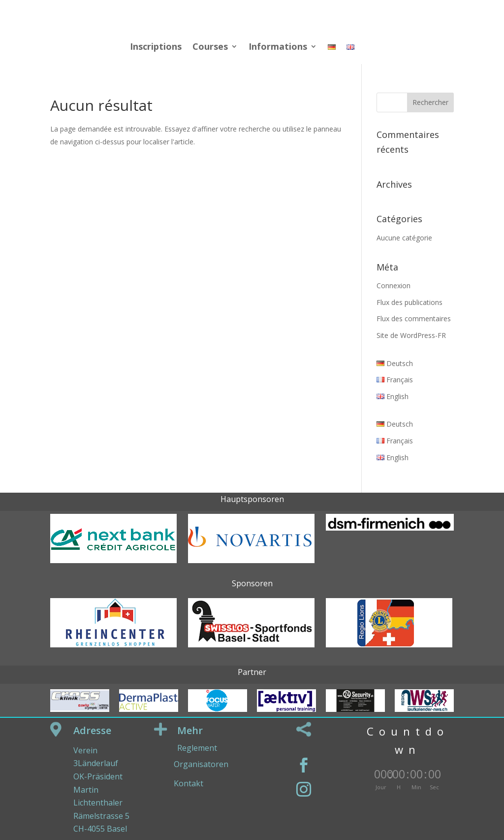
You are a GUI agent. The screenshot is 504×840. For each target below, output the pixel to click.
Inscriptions (156, 48)
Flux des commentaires (414, 319)
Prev (48, 629)
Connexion (394, 286)
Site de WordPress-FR (411, 335)
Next (456, 629)
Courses (210, 48)
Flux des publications (409, 302)
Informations (278, 48)
